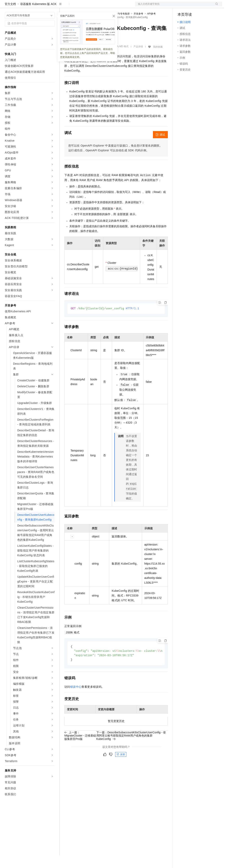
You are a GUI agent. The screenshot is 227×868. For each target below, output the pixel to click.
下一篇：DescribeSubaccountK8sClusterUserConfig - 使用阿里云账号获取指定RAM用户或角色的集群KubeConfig (131, 749)
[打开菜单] (6, 6)
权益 (76, 6)
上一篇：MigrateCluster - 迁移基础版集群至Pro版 (80, 749)
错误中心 (76, 700)
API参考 (151, 26)
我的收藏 (158, 59)
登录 (215, 6)
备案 (182, 6)
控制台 (191, 6)
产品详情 (138, 59)
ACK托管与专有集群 (119, 26)
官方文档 (10, 17)
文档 (174, 6)
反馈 (121, 768)
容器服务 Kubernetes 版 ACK (38, 17)
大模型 (41, 6)
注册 (201, 6)
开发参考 (138, 26)
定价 (86, 6)
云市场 (97, 6)
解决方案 (64, 6)
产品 (52, 6)
